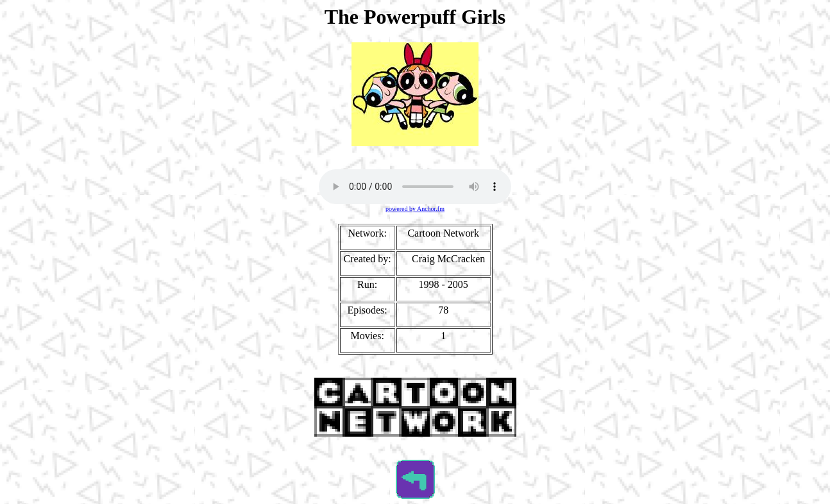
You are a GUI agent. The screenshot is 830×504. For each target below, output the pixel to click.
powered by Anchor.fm (415, 209)
